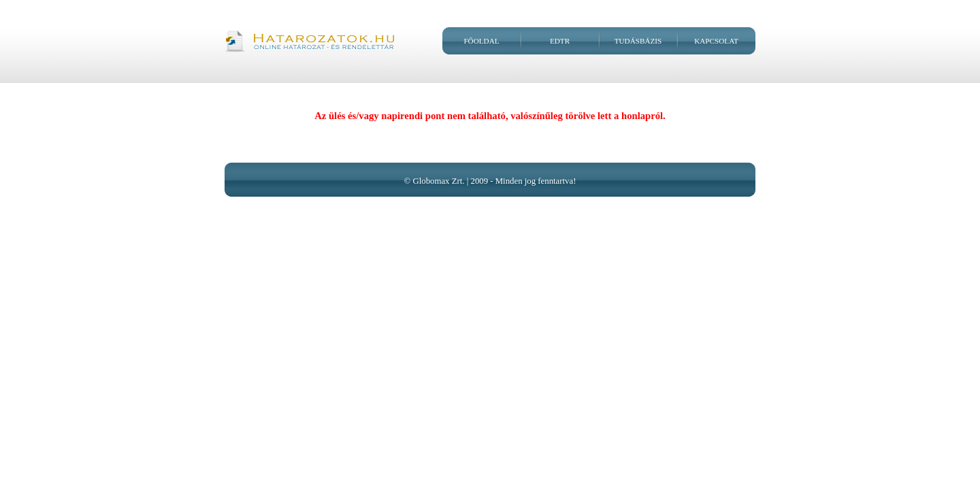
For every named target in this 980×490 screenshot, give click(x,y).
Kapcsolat (716, 41)
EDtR (560, 41)
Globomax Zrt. (438, 181)
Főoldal (481, 41)
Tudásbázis (638, 41)
